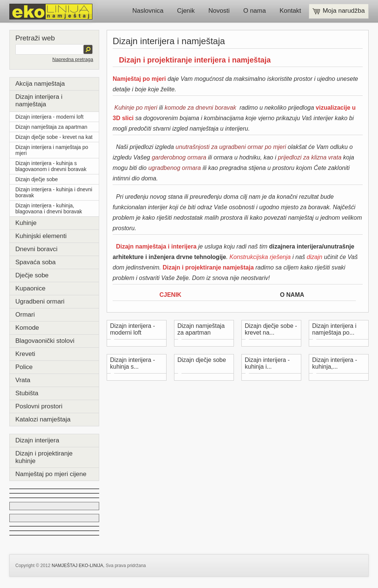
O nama (254, 11)
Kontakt (290, 11)
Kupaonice (30, 288)
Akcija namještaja (40, 84)
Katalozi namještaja (43, 419)
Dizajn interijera (37, 440)
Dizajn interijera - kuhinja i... (267, 363)
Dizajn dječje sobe (37, 179)
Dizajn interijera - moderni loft (49, 117)
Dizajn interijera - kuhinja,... (335, 363)
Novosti (219, 11)
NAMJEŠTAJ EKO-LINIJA (77, 566)
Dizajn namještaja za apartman (51, 127)
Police (24, 367)
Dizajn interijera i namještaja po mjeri (52, 150)
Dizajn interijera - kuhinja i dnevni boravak (54, 192)
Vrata (23, 380)
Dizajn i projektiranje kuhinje (44, 457)
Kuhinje (26, 223)
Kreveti (25, 354)
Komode (27, 328)
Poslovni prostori (39, 406)
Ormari (25, 315)
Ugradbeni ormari (40, 301)
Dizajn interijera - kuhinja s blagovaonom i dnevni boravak (51, 166)
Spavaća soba (36, 262)
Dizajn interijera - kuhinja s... (132, 363)
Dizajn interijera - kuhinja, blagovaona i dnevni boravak (49, 208)
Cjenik (186, 11)
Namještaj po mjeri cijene (51, 474)
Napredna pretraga (73, 59)
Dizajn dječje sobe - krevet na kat (54, 137)
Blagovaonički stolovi (45, 341)
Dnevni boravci (36, 249)
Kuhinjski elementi (41, 236)
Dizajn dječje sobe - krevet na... (271, 329)
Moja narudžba (339, 11)
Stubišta (27, 393)
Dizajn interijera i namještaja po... (334, 329)
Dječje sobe (32, 275)
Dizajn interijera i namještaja (39, 100)
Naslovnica (148, 11)
